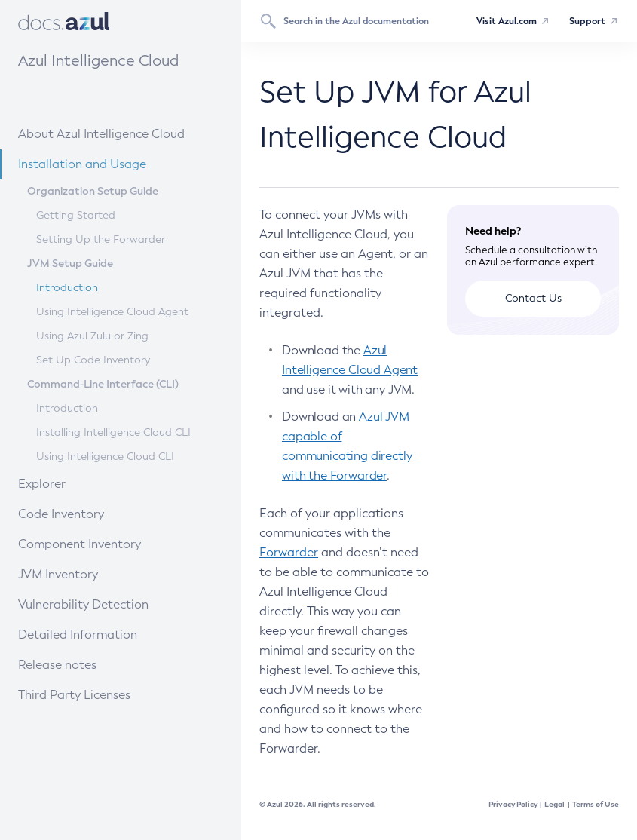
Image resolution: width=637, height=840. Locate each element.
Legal (554, 804)
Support (587, 21)
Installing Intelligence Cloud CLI (113, 432)
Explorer (86, 483)
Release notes (93, 664)
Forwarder (289, 552)
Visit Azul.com (507, 21)
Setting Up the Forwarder (101, 239)
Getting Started (76, 215)
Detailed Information (104, 634)
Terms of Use (596, 804)
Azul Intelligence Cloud (98, 60)
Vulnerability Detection (107, 604)
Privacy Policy (513, 804)
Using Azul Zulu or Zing (92, 336)
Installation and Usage (106, 163)
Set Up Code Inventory (93, 360)
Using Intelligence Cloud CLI (105, 457)
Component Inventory (105, 543)
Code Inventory (95, 513)
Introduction (67, 288)
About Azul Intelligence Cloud (116, 133)
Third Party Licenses (74, 695)
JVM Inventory (94, 573)
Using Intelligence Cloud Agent (112, 312)
